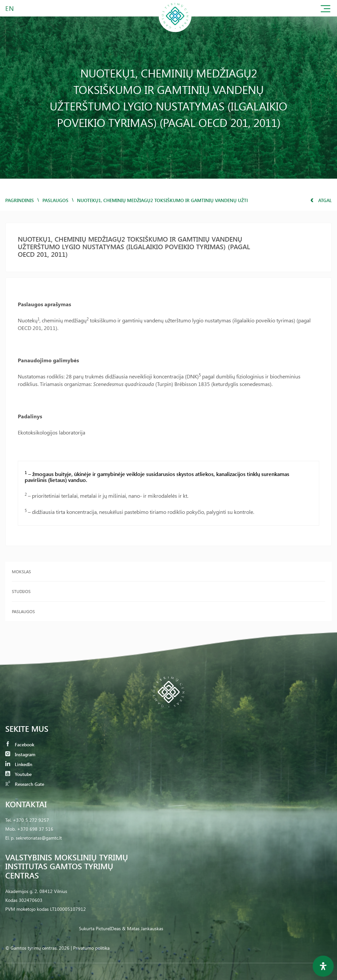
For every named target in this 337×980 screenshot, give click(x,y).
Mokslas (21, 571)
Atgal (321, 200)
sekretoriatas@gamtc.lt (39, 838)
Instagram (20, 754)
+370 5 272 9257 (31, 820)
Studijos (21, 591)
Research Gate (25, 784)
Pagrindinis (20, 200)
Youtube (18, 774)
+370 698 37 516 (35, 829)
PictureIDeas (108, 928)
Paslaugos (55, 200)
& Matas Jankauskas (143, 928)
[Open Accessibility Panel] (323, 966)
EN (10, 8)
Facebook (20, 744)
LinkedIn (19, 764)
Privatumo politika (91, 948)
